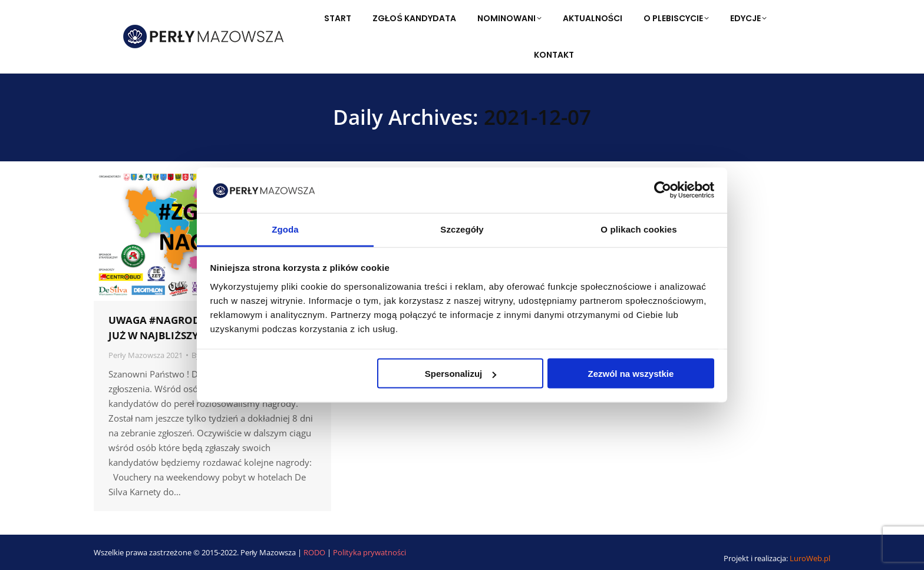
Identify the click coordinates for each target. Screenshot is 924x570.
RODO (315, 552)
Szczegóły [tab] (462, 229)
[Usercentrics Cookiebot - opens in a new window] (663, 190)
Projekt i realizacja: (777, 558)
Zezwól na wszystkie (631, 374)
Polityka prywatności (369, 552)
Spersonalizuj (461, 374)
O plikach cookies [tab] (638, 229)
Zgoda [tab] (285, 229)
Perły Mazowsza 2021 (146, 355)
